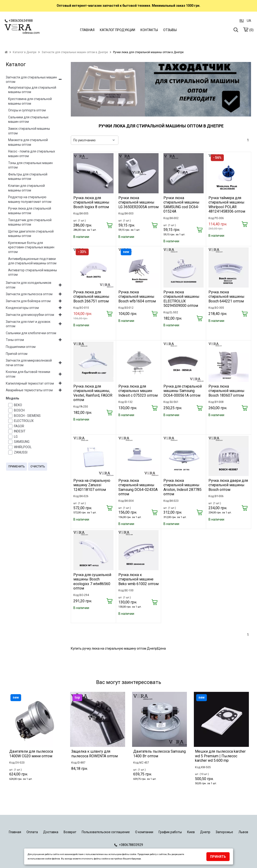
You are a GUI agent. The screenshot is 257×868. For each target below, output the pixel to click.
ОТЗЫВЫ (170, 30)
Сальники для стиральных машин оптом (28, 120)
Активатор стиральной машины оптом (33, 272)
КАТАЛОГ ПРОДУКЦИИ (117, 30)
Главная (15, 832)
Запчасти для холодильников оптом (29, 285)
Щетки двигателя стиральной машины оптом (31, 234)
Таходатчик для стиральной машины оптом (30, 222)
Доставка (51, 832)
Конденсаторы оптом (22, 308)
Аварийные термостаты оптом (29, 390)
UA (249, 21)
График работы (170, 832)
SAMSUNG (22, 442)
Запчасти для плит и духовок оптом (28, 324)
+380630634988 (19, 21)
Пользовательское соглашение (106, 832)
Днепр (205, 832)
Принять (218, 857)
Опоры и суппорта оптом (27, 110)
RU (242, 21)
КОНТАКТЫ (149, 30)
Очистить (38, 466)
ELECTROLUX (24, 421)
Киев (191, 832)
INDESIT (20, 431)
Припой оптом (17, 354)
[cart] (246, 29)
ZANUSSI (21, 452)
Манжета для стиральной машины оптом (28, 142)
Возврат (70, 832)
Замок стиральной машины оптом (29, 131)
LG (16, 437)
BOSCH (19, 410)
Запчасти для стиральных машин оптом (31, 80)
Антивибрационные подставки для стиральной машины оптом (32, 261)
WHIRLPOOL (23, 447)
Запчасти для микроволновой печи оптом (29, 363)
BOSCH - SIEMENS (27, 416)
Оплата (32, 832)
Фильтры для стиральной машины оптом (28, 177)
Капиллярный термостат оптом (30, 383)
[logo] (22, 29)
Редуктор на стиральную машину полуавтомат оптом (30, 199)
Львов (243, 832)
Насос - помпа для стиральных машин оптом (32, 154)
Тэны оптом (15, 340)
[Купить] (109, 226)
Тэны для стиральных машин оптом (30, 165)
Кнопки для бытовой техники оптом (28, 374)
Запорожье (224, 832)
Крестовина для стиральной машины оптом (30, 101)
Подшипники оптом (21, 347)
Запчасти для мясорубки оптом (30, 315)
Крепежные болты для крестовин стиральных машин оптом (31, 247)
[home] (6, 52)
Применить (16, 466)
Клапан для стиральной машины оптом (26, 188)
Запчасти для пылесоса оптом (29, 294)
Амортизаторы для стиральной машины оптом (32, 90)
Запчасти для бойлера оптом (28, 301)
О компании (144, 832)
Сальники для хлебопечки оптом (31, 333)
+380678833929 (129, 845)
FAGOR (19, 426)
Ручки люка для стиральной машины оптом (30, 211)
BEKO (18, 405)
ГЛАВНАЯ (87, 30)
